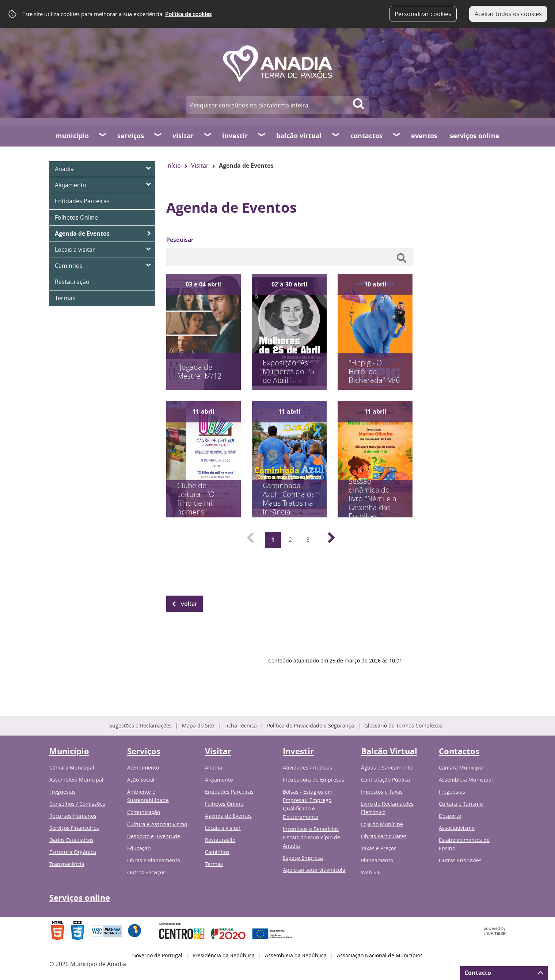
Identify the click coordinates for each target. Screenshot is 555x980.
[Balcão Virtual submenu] (336, 136)
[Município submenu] (103, 136)
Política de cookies (188, 14)
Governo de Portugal (157, 955)
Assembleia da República (296, 955)
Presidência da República (224, 955)
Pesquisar (180, 240)
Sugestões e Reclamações (140, 725)
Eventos (424, 136)
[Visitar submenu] (208, 136)
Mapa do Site (198, 725)
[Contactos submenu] (397, 136)
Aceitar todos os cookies (508, 14)
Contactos (366, 136)
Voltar (189, 604)
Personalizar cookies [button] (423, 14)
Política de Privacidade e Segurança (311, 725)
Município (72, 136)
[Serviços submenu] (158, 136)
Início (174, 166)
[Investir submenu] (262, 136)
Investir (235, 136)
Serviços (131, 136)
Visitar (183, 136)
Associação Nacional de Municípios (380, 955)
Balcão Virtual (299, 136)
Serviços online (475, 136)
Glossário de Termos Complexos (403, 725)
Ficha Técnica (241, 725)
